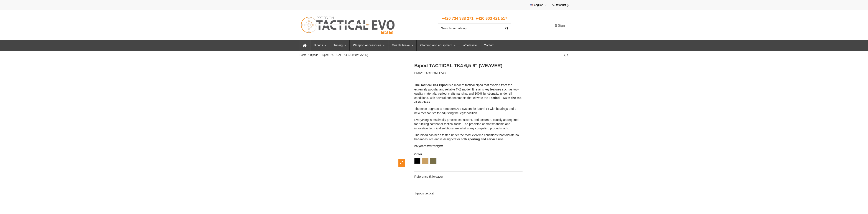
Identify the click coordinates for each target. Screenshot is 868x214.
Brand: (419, 73)
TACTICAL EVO (435, 73)
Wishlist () (560, 5)
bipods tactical (425, 193)
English (538, 5)
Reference (421, 177)
